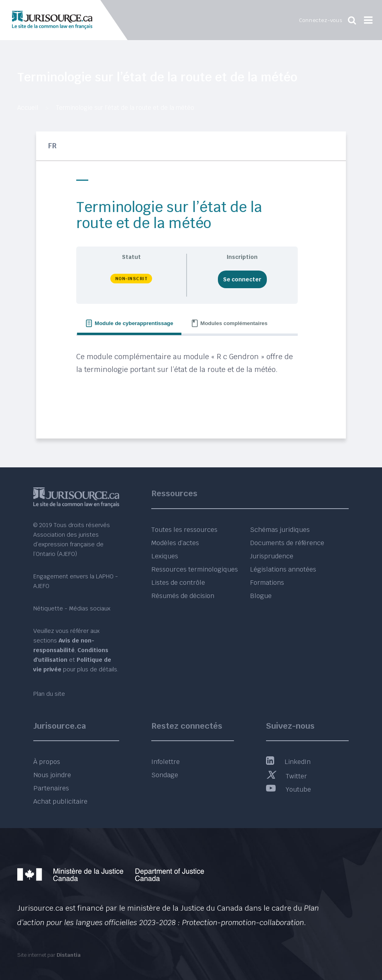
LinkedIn (288, 762)
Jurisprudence (272, 556)
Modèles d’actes (175, 543)
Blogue (261, 596)
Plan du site (49, 694)
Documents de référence (287, 543)
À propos (47, 762)
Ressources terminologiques (195, 569)
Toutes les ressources (184, 530)
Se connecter (242, 279)
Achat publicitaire (60, 801)
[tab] (129, 324)
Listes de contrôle (178, 583)
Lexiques (165, 556)
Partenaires (51, 788)
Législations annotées (283, 569)
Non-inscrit (131, 279)
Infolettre (166, 762)
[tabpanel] (187, 380)
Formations (267, 583)
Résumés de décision (183, 596)
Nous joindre (52, 775)
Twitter (286, 776)
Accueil (28, 108)
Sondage (165, 775)
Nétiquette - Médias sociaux (72, 608)
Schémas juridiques (280, 530)
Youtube (289, 789)
